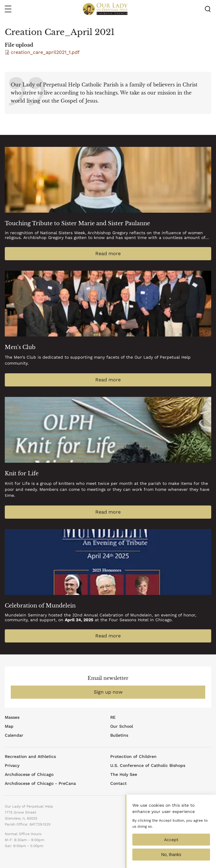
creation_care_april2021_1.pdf (45, 52)
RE (113, 717)
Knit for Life (22, 473)
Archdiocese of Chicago (29, 774)
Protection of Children (133, 756)
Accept (171, 846)
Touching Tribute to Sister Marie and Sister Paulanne (77, 223)
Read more (108, 253)
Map (9, 726)
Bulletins (119, 735)
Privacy (12, 765)
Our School (122, 726)
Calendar (14, 735)
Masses (12, 717)
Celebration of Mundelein (40, 606)
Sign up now (108, 692)
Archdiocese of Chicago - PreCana (40, 783)
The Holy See (124, 774)
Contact (118, 783)
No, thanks (171, 861)
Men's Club (20, 347)
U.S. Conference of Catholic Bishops (148, 765)
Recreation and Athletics (30, 756)
